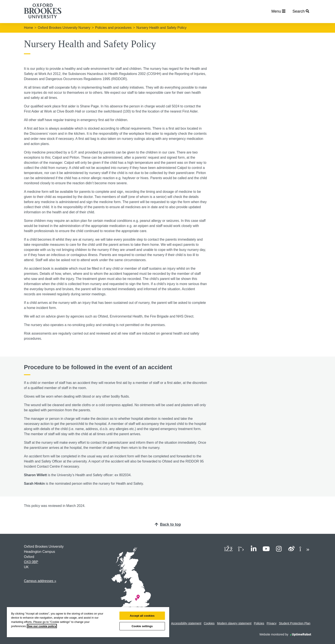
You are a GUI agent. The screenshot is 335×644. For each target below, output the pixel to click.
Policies (259, 623)
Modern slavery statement (234, 623)
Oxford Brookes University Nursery (64, 28)
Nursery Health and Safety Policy (161, 28)
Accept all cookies (142, 616)
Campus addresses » (40, 581)
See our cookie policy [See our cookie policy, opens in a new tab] (42, 626)
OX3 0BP (31, 562)
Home (29, 28)
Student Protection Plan (295, 623)
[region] (88, 622)
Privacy (272, 623)
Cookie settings (142, 626)
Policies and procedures (113, 28)
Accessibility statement (186, 623)
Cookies (209, 623)
